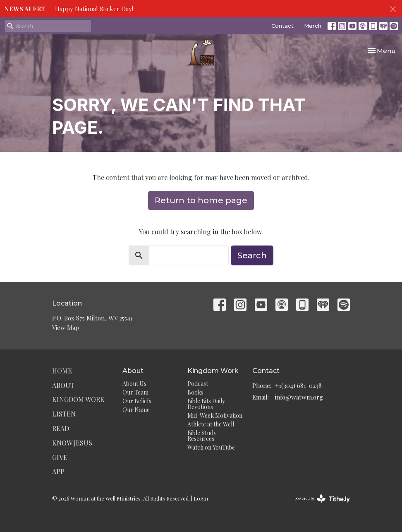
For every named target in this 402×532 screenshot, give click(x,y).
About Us (134, 384)
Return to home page (201, 200)
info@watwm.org (299, 397)
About (63, 385)
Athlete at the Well (211, 424)
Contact (282, 26)
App (58, 471)
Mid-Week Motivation (215, 415)
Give (60, 457)
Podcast (198, 384)
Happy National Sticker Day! (94, 9)
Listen (64, 414)
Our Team (135, 392)
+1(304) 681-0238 (298, 385)
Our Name (136, 410)
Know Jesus (72, 443)
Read (61, 428)
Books (195, 392)
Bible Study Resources (202, 436)
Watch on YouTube (211, 447)
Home (62, 371)
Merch (313, 26)
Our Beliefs (137, 401)
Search (252, 255)
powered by (322, 499)
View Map (66, 327)
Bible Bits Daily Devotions (206, 404)
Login (201, 498)
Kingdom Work (78, 399)
